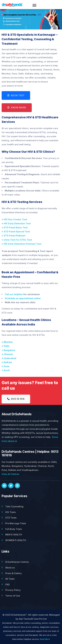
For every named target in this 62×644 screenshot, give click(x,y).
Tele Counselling (14, 506)
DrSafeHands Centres (17, 562)
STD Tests (11, 518)
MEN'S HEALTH (14, 535)
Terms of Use (13, 596)
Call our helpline (14, 294)
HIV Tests (11, 512)
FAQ (7, 584)
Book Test (16, 95)
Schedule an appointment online (23, 298)
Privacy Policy (13, 590)
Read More (45, 639)
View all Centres (10, 474)
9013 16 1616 (16, 399)
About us (10, 568)
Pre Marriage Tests (16, 523)
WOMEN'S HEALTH (16, 540)
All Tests (10, 579)
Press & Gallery (14, 573)
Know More (17, 108)
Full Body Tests (14, 529)
